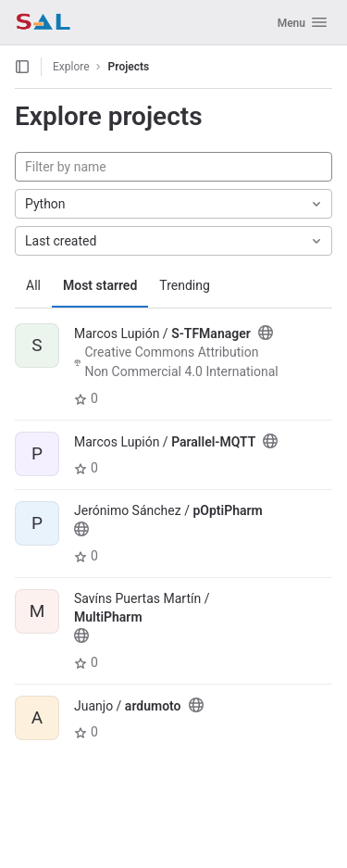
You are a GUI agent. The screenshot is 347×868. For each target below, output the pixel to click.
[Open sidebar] (22, 67)
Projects (129, 67)
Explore (71, 67)
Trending (185, 285)
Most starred (100, 285)
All (33, 285)
